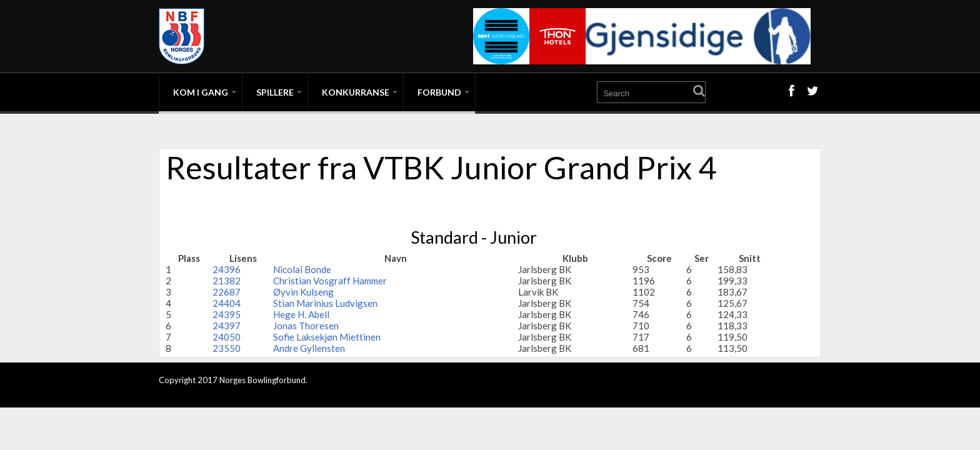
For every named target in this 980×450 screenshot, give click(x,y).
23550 (227, 348)
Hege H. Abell (301, 314)
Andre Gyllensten (309, 348)
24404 (227, 303)
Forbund (439, 92)
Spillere (275, 92)
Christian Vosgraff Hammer (330, 281)
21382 (227, 281)
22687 (227, 292)
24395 (227, 314)
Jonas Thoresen (306, 326)
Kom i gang (201, 92)
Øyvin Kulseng (303, 292)
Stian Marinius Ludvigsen (325, 303)
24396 (227, 269)
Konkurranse (356, 92)
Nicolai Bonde (302, 269)
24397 (227, 326)
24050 (227, 337)
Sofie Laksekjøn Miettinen (327, 337)
